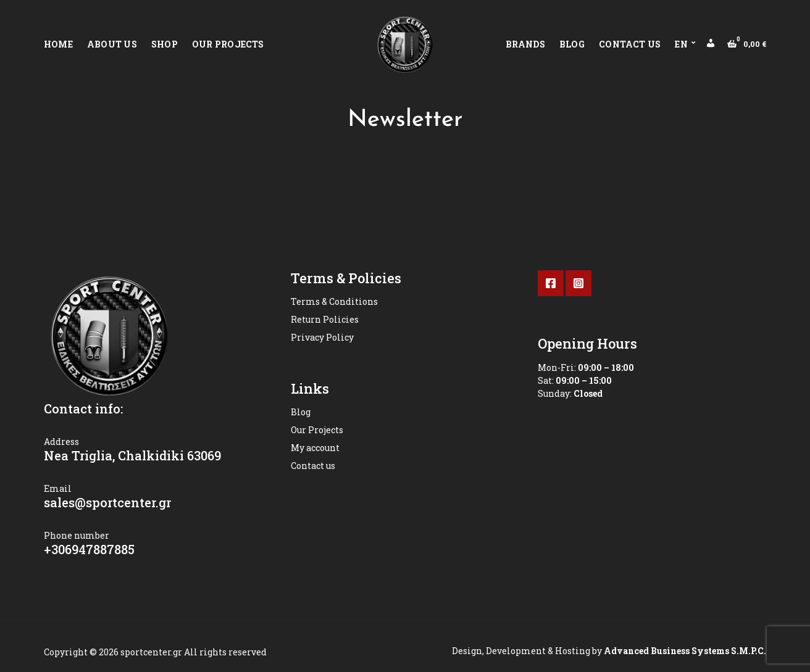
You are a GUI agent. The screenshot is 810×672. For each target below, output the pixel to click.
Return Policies (325, 319)
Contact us (630, 44)
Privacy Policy (322, 337)
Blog (572, 44)
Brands (525, 44)
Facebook (551, 283)
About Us (112, 44)
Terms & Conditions (334, 301)
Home (58, 44)
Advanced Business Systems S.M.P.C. (684, 651)
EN (681, 44)
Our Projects (228, 44)
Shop (165, 44)
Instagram (578, 283)
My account (315, 448)
